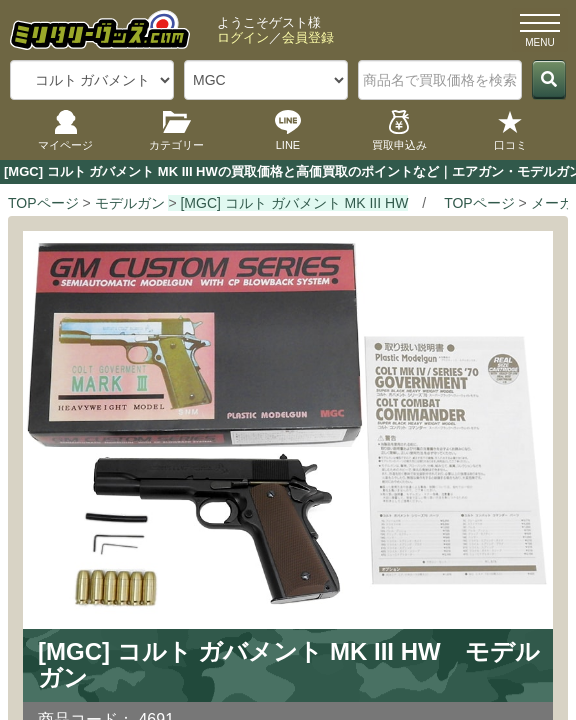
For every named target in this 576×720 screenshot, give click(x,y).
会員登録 (308, 37)
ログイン (243, 37)
